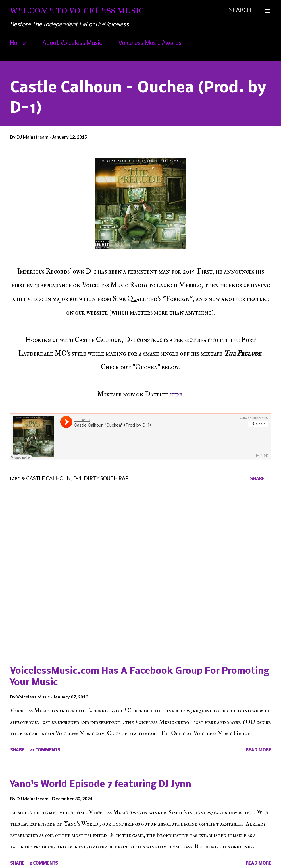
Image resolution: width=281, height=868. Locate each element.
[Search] (240, 11)
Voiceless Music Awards (150, 43)
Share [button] (257, 479)
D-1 (77, 478)
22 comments (45, 750)
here (176, 394)
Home (18, 43)
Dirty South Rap (106, 478)
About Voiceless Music (72, 43)
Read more (259, 750)
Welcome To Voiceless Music (77, 11)
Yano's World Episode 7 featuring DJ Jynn (101, 785)
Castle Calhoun (48, 478)
